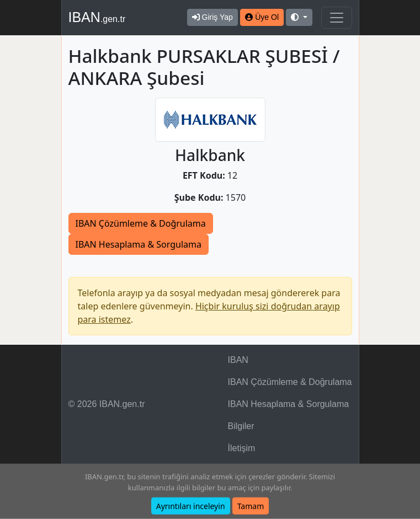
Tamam (251, 506)
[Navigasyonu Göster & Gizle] (337, 18)
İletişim (242, 448)
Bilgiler (241, 426)
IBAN (97, 17)
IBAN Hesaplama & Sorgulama (139, 244)
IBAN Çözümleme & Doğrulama (141, 223)
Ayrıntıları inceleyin (191, 506)
